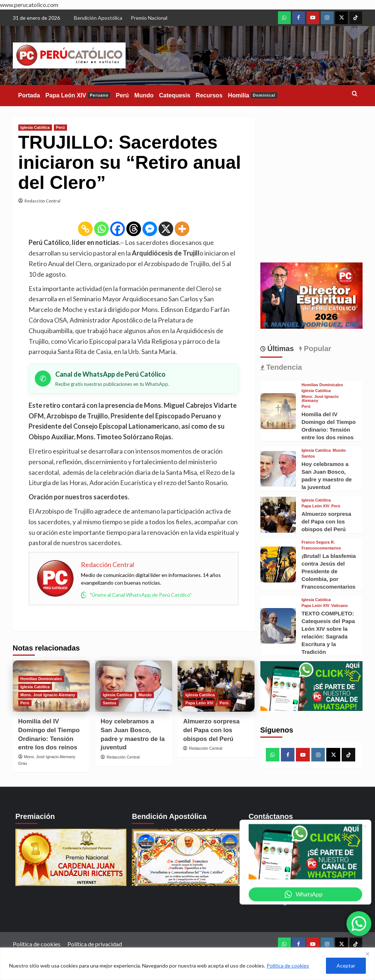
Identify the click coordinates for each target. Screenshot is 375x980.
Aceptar (346, 966)
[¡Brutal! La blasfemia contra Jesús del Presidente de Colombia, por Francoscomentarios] (278, 564)
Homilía (253, 95)
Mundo (144, 95)
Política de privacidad (95, 944)
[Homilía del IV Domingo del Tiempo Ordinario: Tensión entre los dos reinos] (278, 411)
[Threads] (134, 229)
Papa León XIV (78, 95)
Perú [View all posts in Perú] (60, 127)
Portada (29, 95)
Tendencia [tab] (283, 367)
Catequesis (174, 95)
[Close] (367, 954)
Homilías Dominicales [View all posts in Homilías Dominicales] (41, 679)
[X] (166, 229)
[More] (182, 229)
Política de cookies (288, 966)
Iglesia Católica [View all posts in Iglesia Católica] (35, 127)
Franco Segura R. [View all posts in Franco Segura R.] (318, 542)
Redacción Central (42, 201)
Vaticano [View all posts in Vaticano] (340, 606)
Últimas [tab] (280, 349)
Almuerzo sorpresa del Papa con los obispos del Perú (211, 730)
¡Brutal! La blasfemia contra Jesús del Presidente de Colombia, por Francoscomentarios (328, 571)
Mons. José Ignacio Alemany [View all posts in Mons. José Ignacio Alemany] (48, 695)
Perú (122, 95)
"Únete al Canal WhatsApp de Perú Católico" (136, 595)
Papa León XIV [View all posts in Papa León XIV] (199, 703)
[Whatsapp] (101, 229)
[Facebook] (118, 229)
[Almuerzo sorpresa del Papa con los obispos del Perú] (278, 515)
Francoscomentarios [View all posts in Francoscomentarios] (321, 548)
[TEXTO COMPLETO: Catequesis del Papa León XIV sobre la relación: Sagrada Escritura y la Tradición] (278, 626)
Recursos (209, 95)
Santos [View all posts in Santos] (110, 703)
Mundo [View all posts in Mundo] (145, 695)
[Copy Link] (85, 229)
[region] (187, 964)
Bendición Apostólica (98, 18)
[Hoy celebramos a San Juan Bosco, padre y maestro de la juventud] (278, 469)
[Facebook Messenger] (150, 229)
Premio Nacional (149, 18)
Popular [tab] (316, 349)
